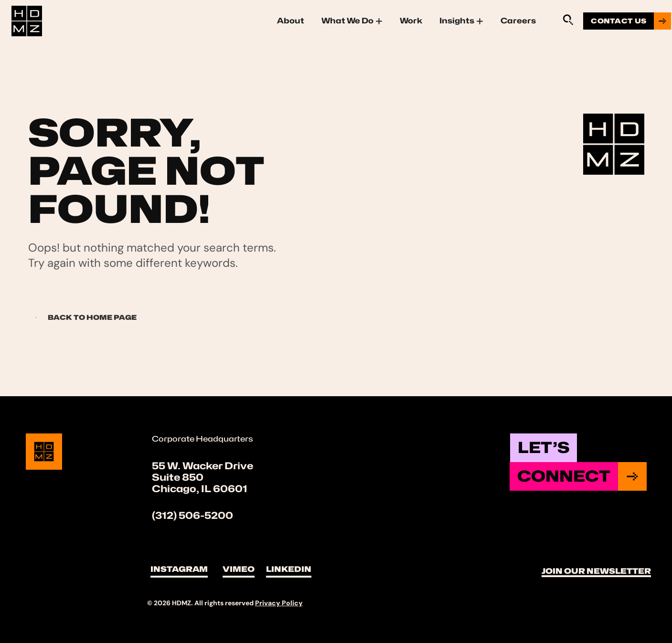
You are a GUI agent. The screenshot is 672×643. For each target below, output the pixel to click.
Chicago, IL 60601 (200, 489)
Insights (461, 21)
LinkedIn (289, 569)
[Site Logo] (27, 20)
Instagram (179, 569)
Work (411, 21)
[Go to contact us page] (627, 21)
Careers (518, 21)
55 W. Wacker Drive (203, 466)
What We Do (352, 21)
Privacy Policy (279, 603)
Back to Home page (83, 317)
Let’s (544, 448)
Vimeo (239, 569)
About (291, 21)
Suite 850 (178, 477)
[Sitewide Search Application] (568, 20)
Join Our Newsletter (596, 571)
